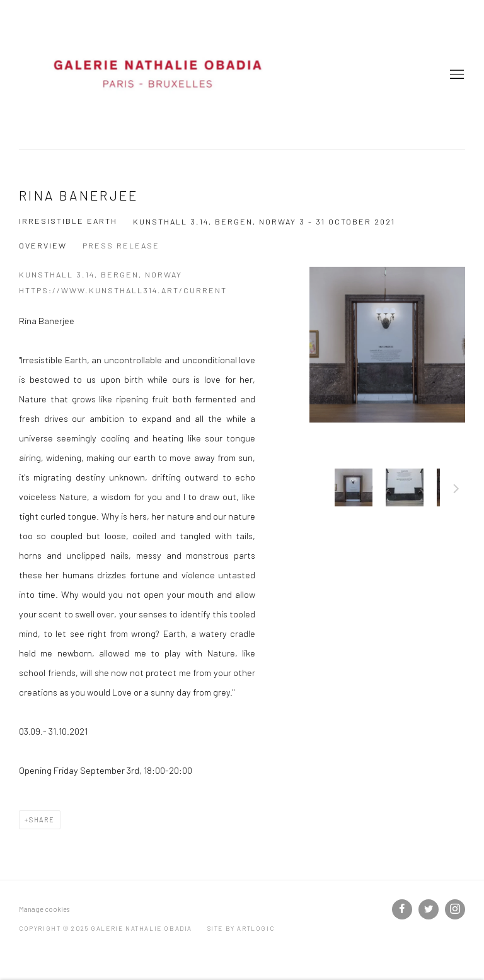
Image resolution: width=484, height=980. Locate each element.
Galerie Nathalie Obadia (158, 75)
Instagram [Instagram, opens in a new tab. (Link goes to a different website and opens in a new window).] (455, 909)
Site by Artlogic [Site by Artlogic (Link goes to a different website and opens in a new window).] (241, 928)
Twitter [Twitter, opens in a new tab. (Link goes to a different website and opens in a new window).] (429, 909)
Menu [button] (456, 75)
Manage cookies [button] (44, 909)
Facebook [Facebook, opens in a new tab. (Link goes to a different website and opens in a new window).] (402, 909)
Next (456, 491)
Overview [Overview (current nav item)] (43, 245)
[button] (354, 487)
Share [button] (42, 820)
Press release (121, 245)
